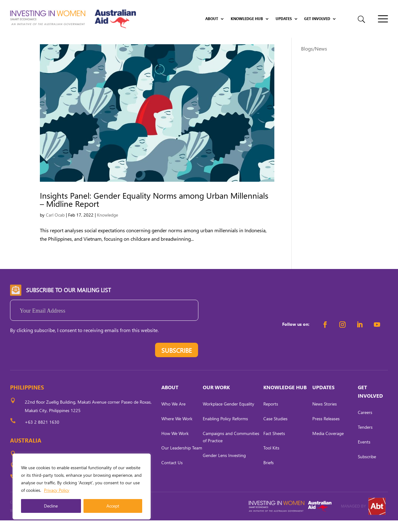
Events (364, 453)
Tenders (365, 439)
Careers (365, 424)
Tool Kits (271, 459)
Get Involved (317, 19)
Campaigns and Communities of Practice (231, 448)
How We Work (175, 445)
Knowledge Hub (247, 19)
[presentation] (58, 363)
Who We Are (173, 415)
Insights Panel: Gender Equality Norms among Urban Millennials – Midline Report (154, 211)
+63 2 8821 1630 (42, 434)
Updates (284, 19)
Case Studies (275, 430)
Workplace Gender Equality (229, 415)
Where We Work (177, 430)
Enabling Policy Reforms (225, 430)
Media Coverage (328, 445)
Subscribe (367, 468)
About (212, 19)
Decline (51, 506)
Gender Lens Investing (224, 467)
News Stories (325, 415)
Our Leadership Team (182, 459)
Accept (113, 506)
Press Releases (326, 430)
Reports (271, 415)
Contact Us (172, 474)
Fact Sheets (274, 445)
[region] (82, 486)
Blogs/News (314, 60)
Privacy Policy (57, 490)
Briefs (269, 474)
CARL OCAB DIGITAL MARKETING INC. (68, 522)
